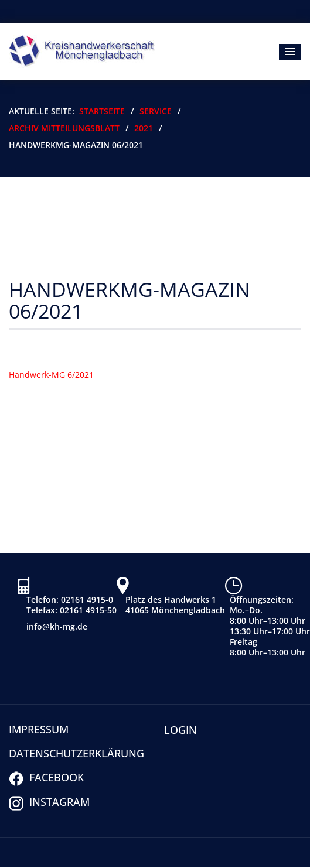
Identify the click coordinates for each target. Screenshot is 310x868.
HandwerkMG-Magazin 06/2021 (130, 300)
